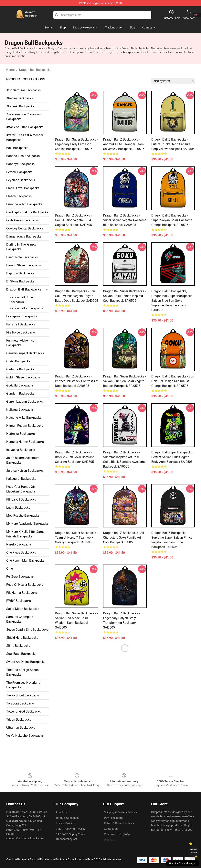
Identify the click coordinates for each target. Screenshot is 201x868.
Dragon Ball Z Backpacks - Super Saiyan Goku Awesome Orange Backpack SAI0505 (172, 220)
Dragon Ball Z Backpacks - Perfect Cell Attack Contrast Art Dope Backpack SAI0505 (76, 381)
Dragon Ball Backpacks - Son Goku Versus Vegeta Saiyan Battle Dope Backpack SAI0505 (76, 296)
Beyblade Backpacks (21, 180)
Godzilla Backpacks (20, 385)
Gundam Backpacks (20, 393)
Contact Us (111, 829)
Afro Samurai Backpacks (23, 90)
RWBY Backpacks (19, 601)
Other (10, 569)
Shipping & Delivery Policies (120, 812)
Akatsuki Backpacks (20, 106)
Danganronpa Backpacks (24, 236)
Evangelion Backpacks (22, 316)
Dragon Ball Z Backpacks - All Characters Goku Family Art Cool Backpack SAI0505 (123, 538)
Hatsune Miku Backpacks (24, 418)
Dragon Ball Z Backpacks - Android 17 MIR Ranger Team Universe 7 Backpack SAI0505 (124, 144)
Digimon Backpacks (20, 273)
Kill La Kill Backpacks (21, 499)
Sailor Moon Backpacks (23, 609)
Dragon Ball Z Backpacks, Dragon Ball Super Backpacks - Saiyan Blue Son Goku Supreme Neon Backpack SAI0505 (173, 301)
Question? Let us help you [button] (183, 863)
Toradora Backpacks (21, 703)
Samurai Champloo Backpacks (20, 619)
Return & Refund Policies (119, 823)
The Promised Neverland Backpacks (23, 685)
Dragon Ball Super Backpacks (21, 300)
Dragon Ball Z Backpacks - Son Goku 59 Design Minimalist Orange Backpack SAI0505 (173, 381)
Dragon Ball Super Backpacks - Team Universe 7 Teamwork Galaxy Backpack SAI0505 (76, 538)
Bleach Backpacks (19, 196)
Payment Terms (114, 818)
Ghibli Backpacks (18, 361)
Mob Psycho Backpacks (23, 516)
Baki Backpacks (17, 148)
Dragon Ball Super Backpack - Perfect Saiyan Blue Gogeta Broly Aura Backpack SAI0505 (172, 457)
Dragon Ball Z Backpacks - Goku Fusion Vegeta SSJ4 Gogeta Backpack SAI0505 (73, 220)
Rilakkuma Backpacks (22, 593)
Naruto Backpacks (19, 544)
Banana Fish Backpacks (23, 156)
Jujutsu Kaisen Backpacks (25, 471)
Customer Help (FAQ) (117, 834)
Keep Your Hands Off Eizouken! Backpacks (21, 489)
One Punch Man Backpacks (25, 561)
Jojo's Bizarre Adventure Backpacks (23, 460)
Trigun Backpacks (19, 720)
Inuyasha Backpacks (21, 450)
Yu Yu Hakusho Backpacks (25, 736)
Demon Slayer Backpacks (24, 265)
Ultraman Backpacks (21, 728)
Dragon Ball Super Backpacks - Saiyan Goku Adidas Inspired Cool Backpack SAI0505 (124, 296)
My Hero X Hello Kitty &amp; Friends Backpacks (26, 534)
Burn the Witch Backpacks (24, 204)
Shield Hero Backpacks (22, 638)
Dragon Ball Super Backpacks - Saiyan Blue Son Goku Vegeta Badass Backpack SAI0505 (124, 381)
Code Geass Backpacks (22, 220)
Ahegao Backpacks (20, 98)
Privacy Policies (65, 823)
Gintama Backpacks (20, 369)
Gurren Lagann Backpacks (25, 402)
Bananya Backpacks (20, 164)
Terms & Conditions (68, 818)
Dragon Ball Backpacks (35, 70)
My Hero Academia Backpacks (27, 524)
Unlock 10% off (194, 851)
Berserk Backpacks (19, 172)
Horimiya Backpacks (21, 434)
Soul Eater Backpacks (21, 654)
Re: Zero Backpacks (20, 577)
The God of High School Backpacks (23, 672)
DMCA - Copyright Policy (70, 829)
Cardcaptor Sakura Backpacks (27, 212)
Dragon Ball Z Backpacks (26, 308)
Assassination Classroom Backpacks (24, 117)
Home (10, 70)
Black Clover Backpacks (23, 188)
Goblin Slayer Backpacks (23, 377)
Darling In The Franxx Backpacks (21, 247)
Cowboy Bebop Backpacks (25, 228)
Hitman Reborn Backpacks (25, 426)
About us (61, 812)
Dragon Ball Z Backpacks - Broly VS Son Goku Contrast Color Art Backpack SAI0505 (74, 457)
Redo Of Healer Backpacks (25, 585)
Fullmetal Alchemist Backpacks (20, 343)
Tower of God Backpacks (24, 711)
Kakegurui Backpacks (21, 479)
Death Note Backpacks (22, 257)
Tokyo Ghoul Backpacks (23, 695)
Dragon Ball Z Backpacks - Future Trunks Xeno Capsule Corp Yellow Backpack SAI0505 (173, 144)
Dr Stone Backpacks (20, 281)
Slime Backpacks (18, 646)
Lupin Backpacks (18, 508)
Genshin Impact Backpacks (25, 353)
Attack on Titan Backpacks (25, 127)
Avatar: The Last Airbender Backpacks (25, 138)
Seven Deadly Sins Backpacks (27, 630)
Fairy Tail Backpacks (21, 324)
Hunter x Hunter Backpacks (25, 442)
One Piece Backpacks (21, 552)
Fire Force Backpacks (21, 332)
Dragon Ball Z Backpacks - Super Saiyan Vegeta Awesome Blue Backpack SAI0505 (125, 220)
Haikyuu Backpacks (20, 410)
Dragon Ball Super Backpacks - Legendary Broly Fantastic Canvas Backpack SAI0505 (76, 144)
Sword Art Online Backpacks (26, 662)
